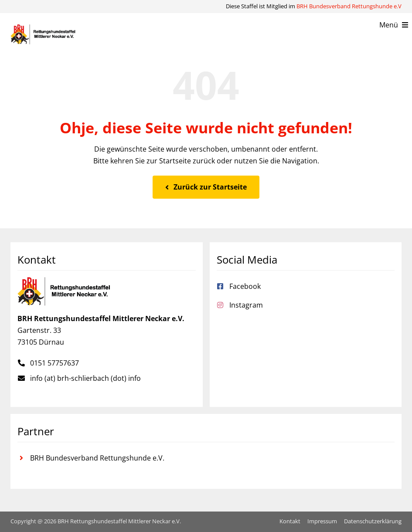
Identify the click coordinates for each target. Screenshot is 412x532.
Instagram (246, 305)
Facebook (245, 286)
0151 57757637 (54, 363)
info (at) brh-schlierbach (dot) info (85, 378)
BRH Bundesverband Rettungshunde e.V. (97, 458)
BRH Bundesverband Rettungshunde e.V (349, 6)
